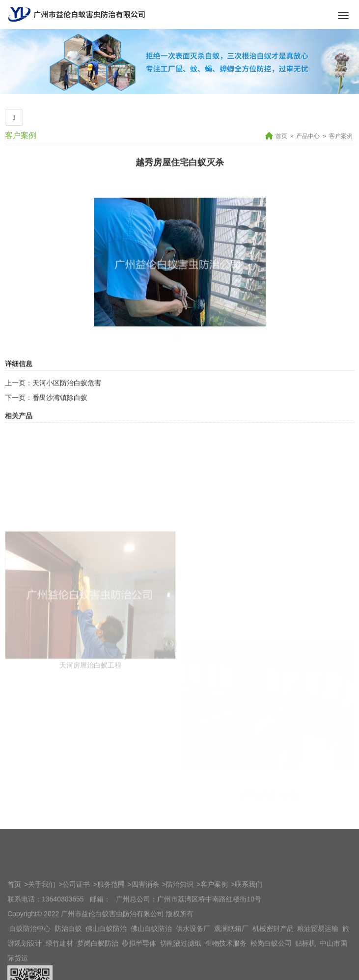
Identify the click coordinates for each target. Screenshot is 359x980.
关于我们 (42, 919)
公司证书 (76, 919)
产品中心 (308, 136)
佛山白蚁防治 (106, 963)
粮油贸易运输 (318, 963)
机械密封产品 (273, 963)
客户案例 (341, 136)
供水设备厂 (193, 963)
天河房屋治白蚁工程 (90, 728)
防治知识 (180, 919)
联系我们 (249, 919)
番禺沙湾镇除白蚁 (60, 420)
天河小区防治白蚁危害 (67, 406)
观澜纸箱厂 (231, 963)
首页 (281, 136)
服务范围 (111, 919)
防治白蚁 (68, 963)
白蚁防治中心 (30, 963)
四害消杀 (145, 919)
